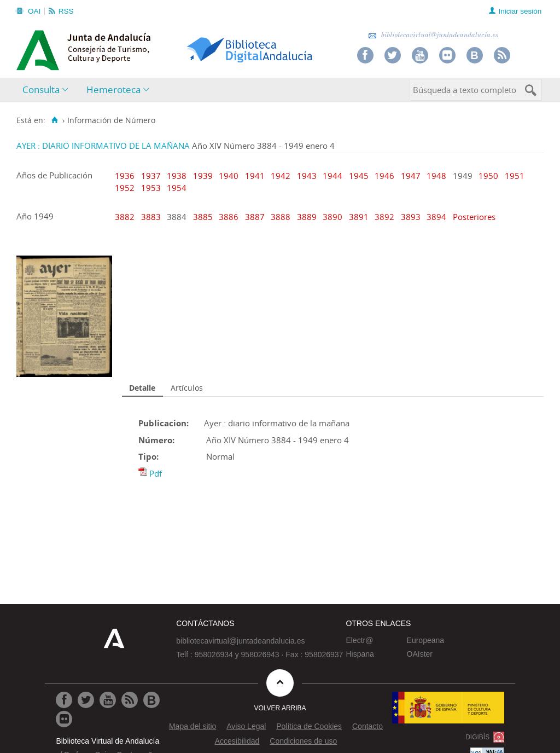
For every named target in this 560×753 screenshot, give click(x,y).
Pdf (156, 473)
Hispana (360, 654)
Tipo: (148, 456)
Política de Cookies (309, 726)
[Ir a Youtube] (108, 700)
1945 (359, 176)
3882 (126, 217)
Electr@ (359, 640)
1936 (125, 176)
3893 (412, 217)
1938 (177, 176)
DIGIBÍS (477, 737)
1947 (411, 176)
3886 (230, 217)
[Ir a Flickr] (64, 719)
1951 (515, 176)
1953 (151, 188)
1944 (332, 176)
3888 (282, 217)
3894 (437, 217)
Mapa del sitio (192, 726)
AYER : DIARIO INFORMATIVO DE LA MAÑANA (103, 146)
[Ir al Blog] (151, 700)
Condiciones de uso (303, 741)
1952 (125, 188)
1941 (255, 176)
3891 (360, 217)
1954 (177, 188)
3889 (308, 217)
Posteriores (474, 217)
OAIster (420, 654)
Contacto (367, 726)
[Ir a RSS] (130, 700)
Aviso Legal (246, 726)
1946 (384, 176)
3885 (204, 217)
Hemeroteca (113, 89)
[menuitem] (48, 90)
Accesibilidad (237, 741)
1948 (436, 176)
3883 (152, 217)
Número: (156, 440)
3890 (334, 217)
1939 (203, 176)
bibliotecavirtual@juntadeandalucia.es (433, 35)
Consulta (41, 89)
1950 (488, 176)
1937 (151, 176)
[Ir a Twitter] (86, 700)
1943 (307, 176)
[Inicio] (54, 120)
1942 (281, 176)
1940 (229, 176)
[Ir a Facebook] (64, 700)
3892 (386, 217)
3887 (256, 217)
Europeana (426, 640)
